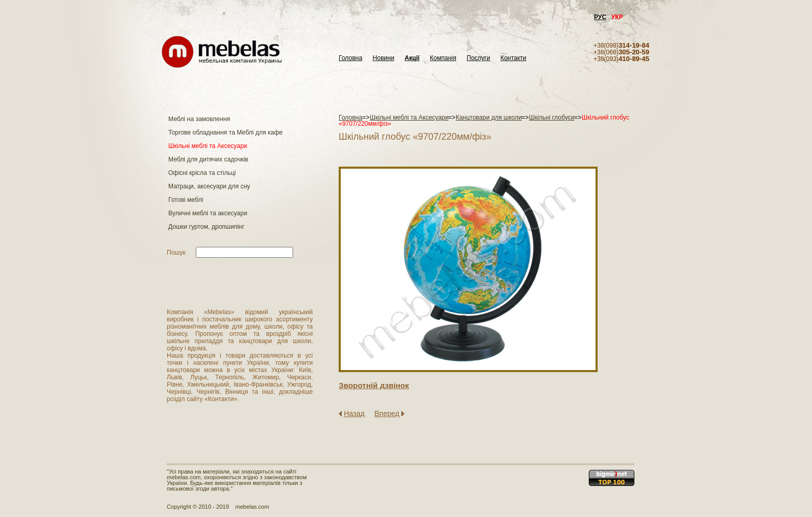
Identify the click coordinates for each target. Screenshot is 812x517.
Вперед (387, 413)
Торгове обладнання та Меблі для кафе (226, 132)
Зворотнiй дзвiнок (374, 385)
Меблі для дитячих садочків (208, 159)
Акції (412, 58)
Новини (384, 58)
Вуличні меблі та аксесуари (208, 213)
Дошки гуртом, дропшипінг (206, 227)
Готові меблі (186, 200)
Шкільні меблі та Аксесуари (208, 146)
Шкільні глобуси (552, 117)
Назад (354, 413)
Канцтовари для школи (489, 117)
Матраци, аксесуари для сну (209, 186)
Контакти (513, 58)
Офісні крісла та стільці (202, 173)
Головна (351, 58)
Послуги (478, 58)
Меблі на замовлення (199, 119)
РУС (600, 17)
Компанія (443, 58)
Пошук (176, 253)
